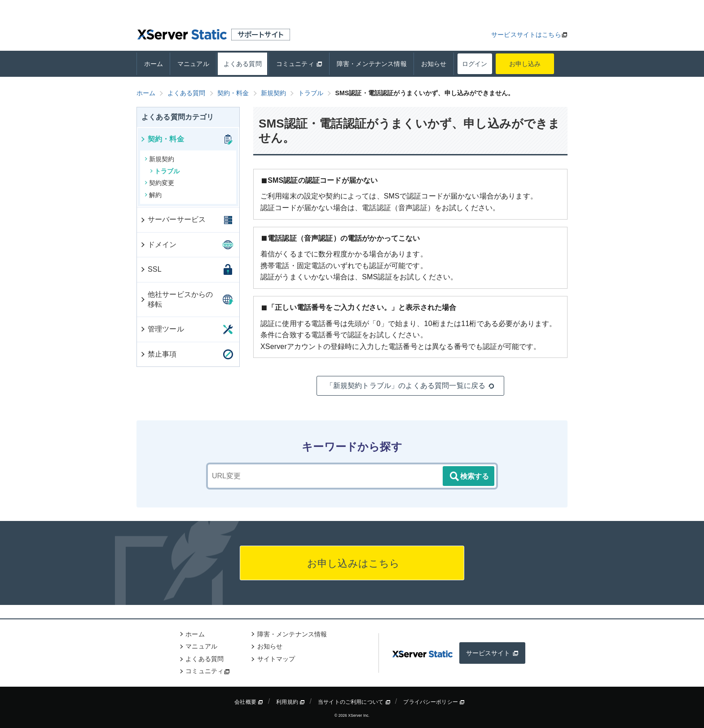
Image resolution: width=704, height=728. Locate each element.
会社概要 (249, 702)
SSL (151, 269)
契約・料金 (162, 139)
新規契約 (160, 159)
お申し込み (525, 64)
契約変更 (160, 183)
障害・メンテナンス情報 (372, 64)
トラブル (165, 171)
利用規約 (290, 702)
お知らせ (434, 64)
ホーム (154, 64)
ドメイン (158, 245)
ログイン (475, 64)
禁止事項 (158, 354)
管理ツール (162, 329)
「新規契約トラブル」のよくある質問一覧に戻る (411, 386)
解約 (153, 195)
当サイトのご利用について (354, 702)
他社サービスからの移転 (176, 299)
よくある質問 (243, 64)
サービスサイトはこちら (526, 35)
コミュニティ (299, 64)
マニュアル (193, 64)
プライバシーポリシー (434, 702)
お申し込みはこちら (352, 563)
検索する (469, 477)
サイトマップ (276, 659)
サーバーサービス (173, 219)
